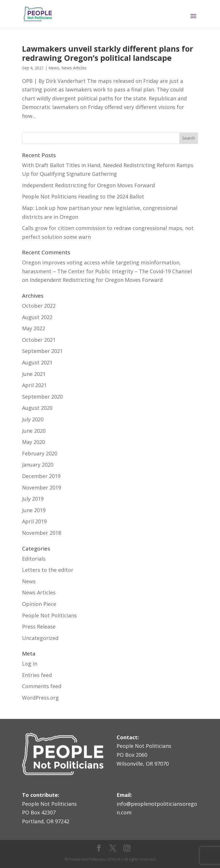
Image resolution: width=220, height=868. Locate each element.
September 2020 (42, 397)
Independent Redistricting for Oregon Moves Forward (89, 185)
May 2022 (34, 328)
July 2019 (33, 499)
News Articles (74, 68)
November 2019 (42, 487)
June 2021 (34, 374)
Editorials (34, 559)
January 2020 (38, 465)
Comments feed (42, 686)
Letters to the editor (48, 570)
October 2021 (39, 340)
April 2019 (34, 521)
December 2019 (41, 476)
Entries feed (37, 675)
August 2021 (37, 362)
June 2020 (34, 431)
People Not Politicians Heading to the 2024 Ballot (83, 196)
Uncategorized (40, 638)
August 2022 (37, 317)
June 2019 (34, 510)
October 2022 (39, 306)
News (54, 68)
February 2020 (40, 453)
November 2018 (42, 533)
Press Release (39, 627)
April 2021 (34, 385)
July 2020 (33, 419)
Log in (30, 664)
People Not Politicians (49, 615)
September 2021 (42, 351)
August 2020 (37, 408)
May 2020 (34, 442)
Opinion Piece (39, 604)
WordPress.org (40, 698)
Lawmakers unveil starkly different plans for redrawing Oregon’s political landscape (108, 53)
